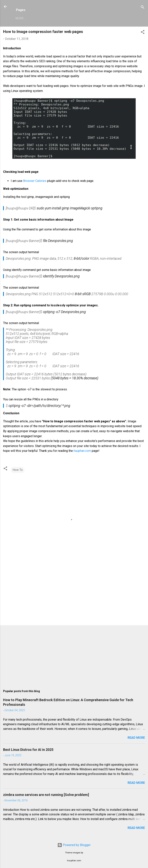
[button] (143, 33)
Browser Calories (35, 181)
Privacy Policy (65, 18)
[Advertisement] (74, 592)
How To (18, 470)
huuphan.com (82, 451)
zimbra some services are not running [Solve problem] (46, 795)
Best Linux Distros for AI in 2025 (28, 750)
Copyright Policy (98, 18)
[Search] (143, 8)
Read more (136, 738)
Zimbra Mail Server (31, 18)
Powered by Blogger (74, 845)
